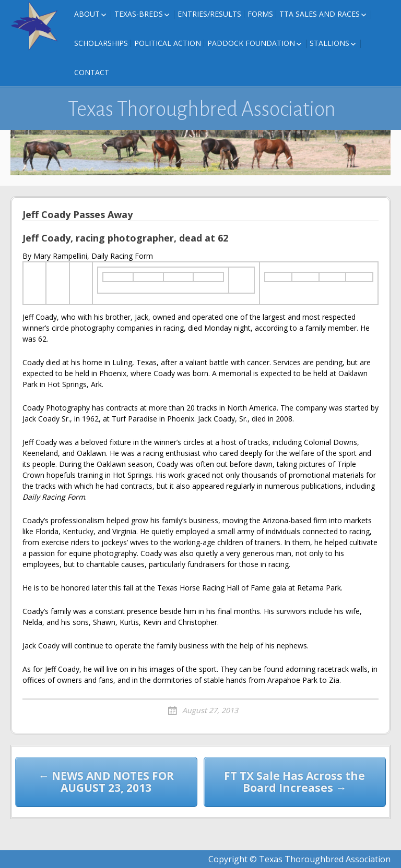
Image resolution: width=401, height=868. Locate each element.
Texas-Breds (139, 14)
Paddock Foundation (251, 43)
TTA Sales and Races (320, 14)
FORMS (260, 14)
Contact (92, 72)
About (87, 14)
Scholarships (101, 43)
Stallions (329, 43)
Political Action (168, 43)
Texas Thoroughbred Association (202, 109)
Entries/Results (209, 14)
